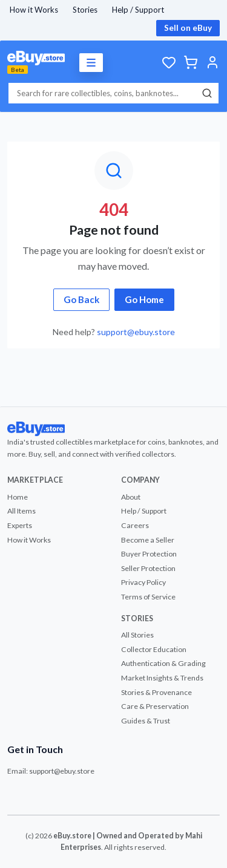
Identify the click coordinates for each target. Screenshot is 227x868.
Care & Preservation (155, 706)
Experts (20, 525)
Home (18, 497)
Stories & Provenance (156, 692)
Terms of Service (148, 597)
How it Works (34, 10)
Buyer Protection (149, 554)
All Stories (137, 635)
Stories (85, 10)
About (131, 497)
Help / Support (138, 10)
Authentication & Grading (163, 663)
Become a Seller (148, 540)
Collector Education (154, 649)
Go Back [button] (81, 299)
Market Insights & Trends (162, 678)
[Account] (212, 62)
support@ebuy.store (136, 332)
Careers (135, 525)
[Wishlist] (169, 62)
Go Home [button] (144, 299)
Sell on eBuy (188, 28)
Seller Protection (148, 568)
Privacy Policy (143, 582)
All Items (21, 511)
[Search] (207, 93)
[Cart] (191, 62)
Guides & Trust (146, 721)
